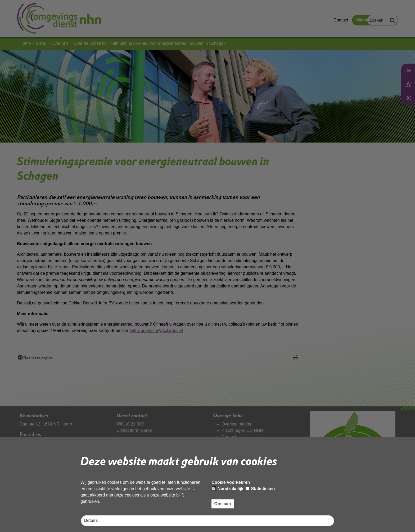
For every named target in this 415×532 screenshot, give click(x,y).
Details (91, 521)
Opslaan (222, 504)
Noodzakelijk (228, 488)
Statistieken (260, 488)
